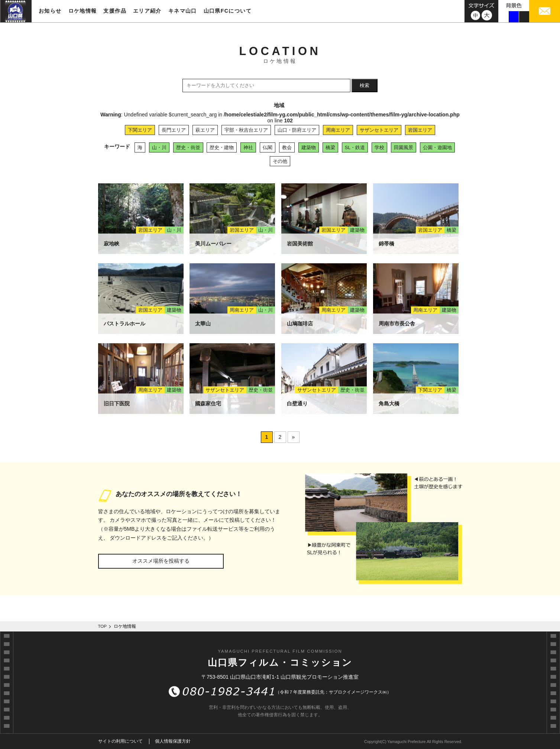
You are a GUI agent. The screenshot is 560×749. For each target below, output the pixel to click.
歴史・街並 (188, 147)
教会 (287, 147)
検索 (365, 85)
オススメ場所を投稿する (161, 561)
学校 (379, 147)
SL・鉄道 (355, 147)
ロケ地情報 (83, 11)
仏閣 (268, 147)
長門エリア (174, 130)
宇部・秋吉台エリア (246, 130)
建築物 (309, 147)
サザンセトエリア (379, 130)
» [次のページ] (294, 437)
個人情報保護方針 (173, 741)
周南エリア (338, 130)
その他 (280, 161)
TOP (103, 626)
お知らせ (50, 11)
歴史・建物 (222, 147)
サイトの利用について (120, 741)
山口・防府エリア (297, 130)
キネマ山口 (183, 11)
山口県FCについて (228, 11)
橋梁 (330, 147)
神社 (248, 147)
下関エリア (140, 130)
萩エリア (205, 130)
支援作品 (115, 11)
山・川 (159, 147)
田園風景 (404, 147)
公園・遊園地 (437, 147)
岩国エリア (420, 130)
